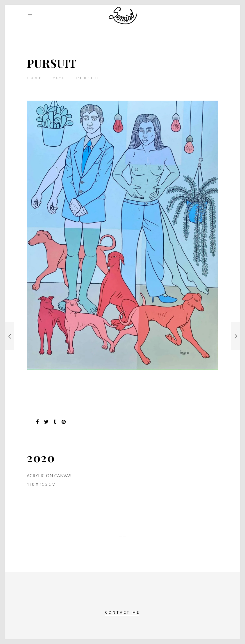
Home (34, 78)
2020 (59, 78)
